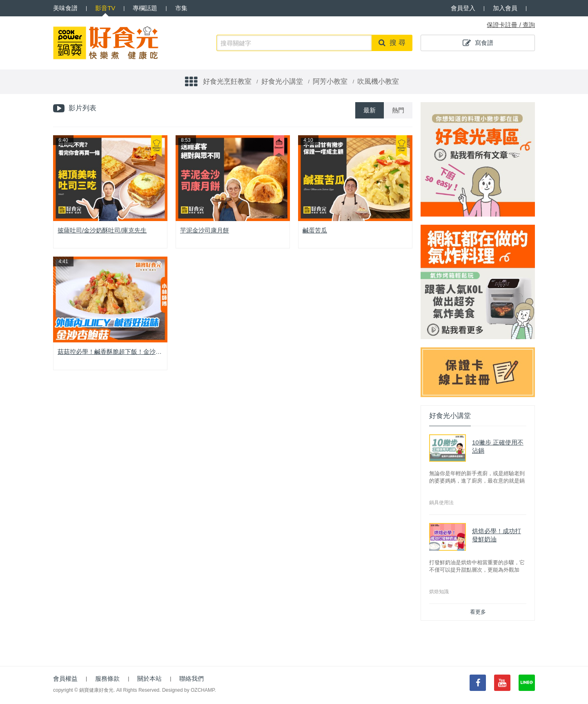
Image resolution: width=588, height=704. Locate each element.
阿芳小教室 (330, 82)
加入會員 (505, 8)
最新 (370, 110)
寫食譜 (478, 43)
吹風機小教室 (378, 82)
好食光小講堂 (282, 82)
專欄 (145, 8)
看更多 (478, 612)
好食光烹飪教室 (227, 82)
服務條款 (107, 678)
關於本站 (149, 678)
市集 (181, 8)
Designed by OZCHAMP (188, 690)
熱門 (398, 110)
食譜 (65, 8)
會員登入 (463, 8)
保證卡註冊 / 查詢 (511, 25)
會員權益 (65, 678)
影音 (105, 8)
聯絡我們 (192, 678)
